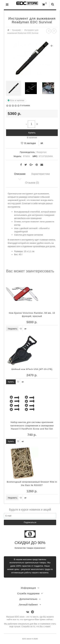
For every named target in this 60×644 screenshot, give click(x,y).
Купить (32, 133)
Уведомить (12, 329)
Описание (20, 174)
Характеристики (40, 174)
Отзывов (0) (32, 183)
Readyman (42, 152)
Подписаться (30, 522)
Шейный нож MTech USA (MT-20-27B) (32, 369)
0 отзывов (25, 105)
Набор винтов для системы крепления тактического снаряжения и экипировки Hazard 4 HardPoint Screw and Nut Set (32, 426)
